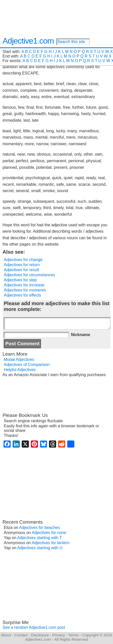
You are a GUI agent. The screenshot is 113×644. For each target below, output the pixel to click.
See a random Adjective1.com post (34, 627)
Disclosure (40, 635)
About (6, 635)
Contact (21, 635)
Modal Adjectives (19, 360)
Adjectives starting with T (40, 538)
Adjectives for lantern (50, 543)
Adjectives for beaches (40, 528)
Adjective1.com (28, 41)
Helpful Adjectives (20, 370)
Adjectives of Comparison (27, 365)
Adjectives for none (49, 533)
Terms (73, 635)
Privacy (59, 635)
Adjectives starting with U (40, 548)
